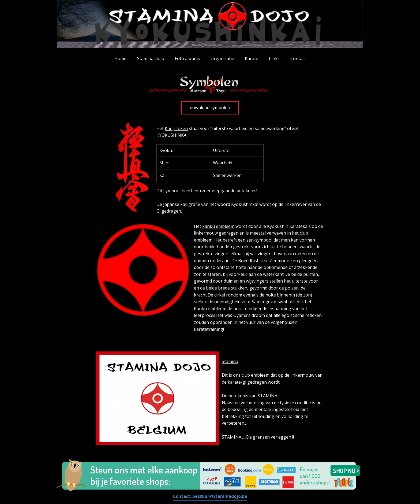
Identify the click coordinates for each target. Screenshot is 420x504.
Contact (298, 58)
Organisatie (222, 58)
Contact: (210, 496)
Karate (252, 58)
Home (120, 58)
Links (274, 58)
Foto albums (187, 58)
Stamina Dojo (151, 58)
